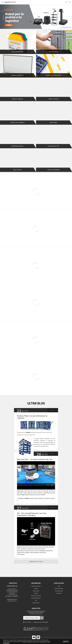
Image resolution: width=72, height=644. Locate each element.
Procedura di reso (59, 591)
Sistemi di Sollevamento (17, 123)
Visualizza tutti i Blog (36, 562)
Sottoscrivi (28, 622)
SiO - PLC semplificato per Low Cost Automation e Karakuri (32, 514)
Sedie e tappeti (17, 170)
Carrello (67, 2)
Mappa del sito (36, 603)
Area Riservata (36, 591)
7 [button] (69, 27)
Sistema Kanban (53, 52)
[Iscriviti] (32, 618)
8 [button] (71, 27)
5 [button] (66, 27)
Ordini (59, 586)
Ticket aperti (59, 593)
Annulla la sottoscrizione (41, 622)
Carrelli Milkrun (53, 99)
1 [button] (61, 27)
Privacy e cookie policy (36, 596)
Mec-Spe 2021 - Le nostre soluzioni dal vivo (35, 459)
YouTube (36, 589)
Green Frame (53, 123)
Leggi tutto (52, 410)
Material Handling (17, 99)
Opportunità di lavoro (36, 598)
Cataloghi (36, 593)
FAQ (36, 600)
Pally (31, 435)
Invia (42, 618)
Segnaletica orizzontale (53, 75)
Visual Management (17, 52)
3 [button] (64, 27)
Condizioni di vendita (36, 586)
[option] (36, 17)
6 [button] (68, 27)
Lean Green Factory (53, 146)
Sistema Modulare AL (17, 146)
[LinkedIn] (38, 637)
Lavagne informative (17, 75)
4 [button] (65, 27)
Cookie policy (6, 643)
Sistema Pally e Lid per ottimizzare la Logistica (32, 417)
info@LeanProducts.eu (12, 599)
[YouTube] (34, 637)
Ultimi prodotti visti (59, 589)
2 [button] (62, 27)
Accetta (66, 642)
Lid (34, 435)
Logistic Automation (53, 170)
